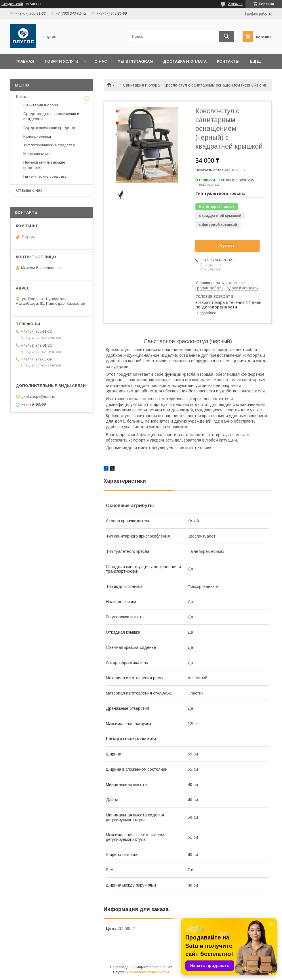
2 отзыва (235, 4)
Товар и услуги (61, 61)
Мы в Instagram (135, 61)
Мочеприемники (37, 154)
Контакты (228, 61)
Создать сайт (12, 4)
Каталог (24, 97)
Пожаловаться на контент (148, 972)
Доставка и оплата (185, 61)
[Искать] (226, 37)
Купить (228, 246)
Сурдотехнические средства (49, 128)
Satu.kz (166, 967)
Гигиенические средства (45, 176)
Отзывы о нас (29, 190)
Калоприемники (37, 136)
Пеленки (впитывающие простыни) (44, 165)
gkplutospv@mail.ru (38, 396)
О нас (101, 61)
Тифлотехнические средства (49, 145)
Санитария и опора (141, 85)
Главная (25, 61)
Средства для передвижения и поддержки (51, 116)
